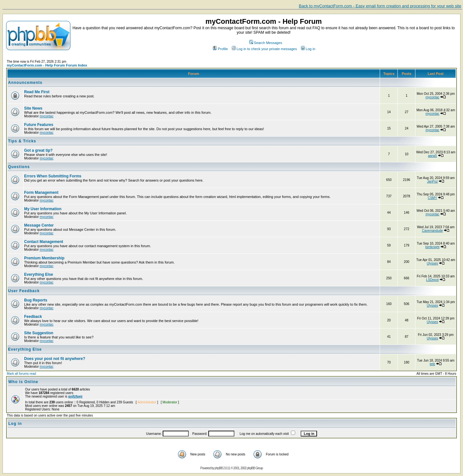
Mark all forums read (21, 374)
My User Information (43, 209)
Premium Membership (44, 258)
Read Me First (37, 92)
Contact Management (44, 242)
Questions (19, 167)
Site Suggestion (39, 333)
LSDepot (432, 280)
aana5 (432, 156)
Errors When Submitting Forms (53, 176)
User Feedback (24, 291)
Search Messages (266, 43)
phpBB (218, 468)
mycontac (432, 97)
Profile (220, 49)
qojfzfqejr (75, 396)
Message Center (39, 225)
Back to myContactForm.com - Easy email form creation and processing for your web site (380, 6)
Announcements (25, 83)
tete (432, 364)
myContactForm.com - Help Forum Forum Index (47, 65)
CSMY (432, 198)
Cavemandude (432, 231)
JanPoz (432, 181)
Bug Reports (36, 300)
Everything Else (39, 274)
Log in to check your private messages (264, 49)
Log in (308, 49)
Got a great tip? (38, 150)
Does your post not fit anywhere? (55, 359)
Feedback (33, 317)
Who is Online (23, 382)
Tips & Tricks (22, 141)
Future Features (39, 125)
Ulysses (432, 263)
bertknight (432, 247)
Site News (33, 108)
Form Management (41, 193)
